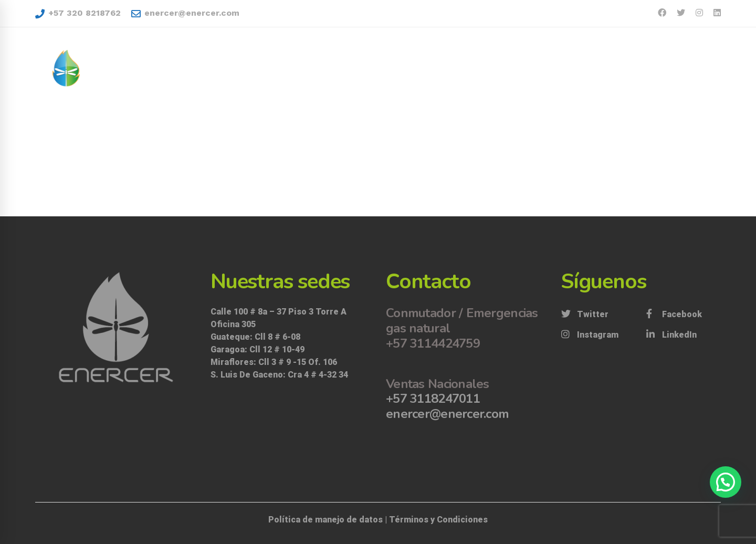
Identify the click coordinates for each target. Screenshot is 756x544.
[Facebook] (674, 315)
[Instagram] (590, 335)
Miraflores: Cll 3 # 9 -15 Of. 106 (274, 362)
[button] (726, 482)
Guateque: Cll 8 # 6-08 (255, 337)
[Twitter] (585, 315)
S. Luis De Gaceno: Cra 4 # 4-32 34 (280, 375)
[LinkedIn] (671, 335)
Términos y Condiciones (438, 520)
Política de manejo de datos (325, 520)
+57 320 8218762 (78, 13)
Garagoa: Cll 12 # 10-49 (258, 349)
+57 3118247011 (433, 399)
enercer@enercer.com (185, 13)
